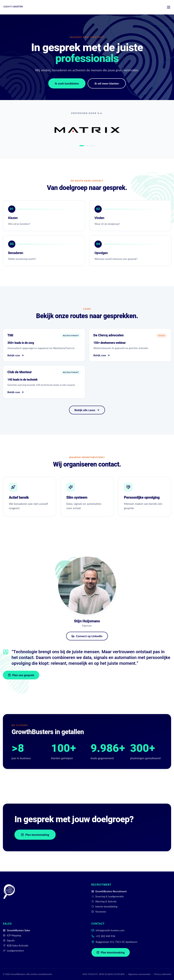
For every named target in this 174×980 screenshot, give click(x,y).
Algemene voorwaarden (139, 974)
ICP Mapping (12, 935)
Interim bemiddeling (104, 906)
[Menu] (169, 7)
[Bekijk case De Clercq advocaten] (130, 345)
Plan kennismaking (35, 835)
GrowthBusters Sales (17, 930)
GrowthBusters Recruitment (109, 891)
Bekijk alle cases (87, 410)
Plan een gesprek (21, 675)
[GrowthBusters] (9, 898)
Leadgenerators (13, 950)
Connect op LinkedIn (87, 636)
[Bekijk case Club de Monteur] (44, 382)
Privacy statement (163, 974)
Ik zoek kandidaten (67, 83)
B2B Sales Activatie (16, 945)
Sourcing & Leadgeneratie (108, 896)
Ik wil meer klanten (107, 83)
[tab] (82, 146)
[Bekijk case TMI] (44, 345)
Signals (9, 940)
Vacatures (99, 911)
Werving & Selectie (104, 901)
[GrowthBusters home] (13, 7)
